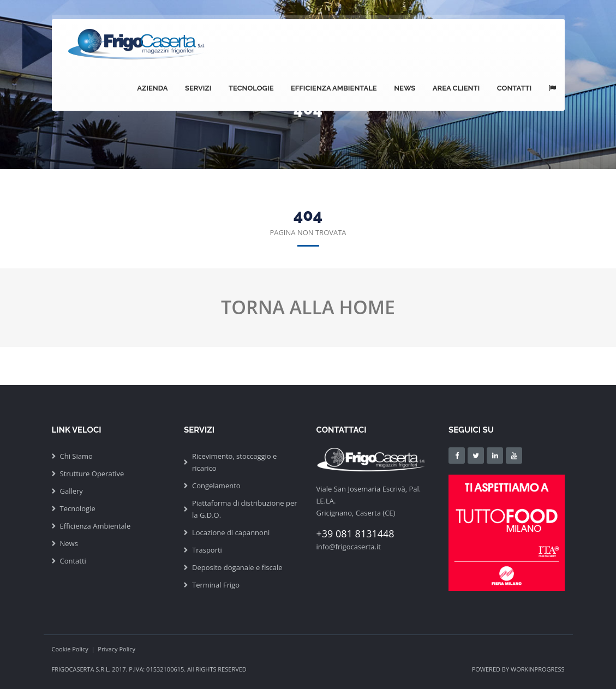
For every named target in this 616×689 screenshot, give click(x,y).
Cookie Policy (70, 649)
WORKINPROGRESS (538, 669)
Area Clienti (458, 88)
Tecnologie (256, 88)
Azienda (159, 88)
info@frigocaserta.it (349, 547)
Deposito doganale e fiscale (237, 567)
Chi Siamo (76, 456)
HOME (367, 307)
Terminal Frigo (216, 585)
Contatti (515, 88)
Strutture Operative (92, 474)
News (408, 88)
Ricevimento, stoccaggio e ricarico (234, 462)
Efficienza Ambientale (338, 88)
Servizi (204, 88)
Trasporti (207, 550)
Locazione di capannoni (231, 532)
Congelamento (216, 486)
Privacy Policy (116, 649)
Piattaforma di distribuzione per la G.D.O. (245, 509)
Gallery (71, 491)
